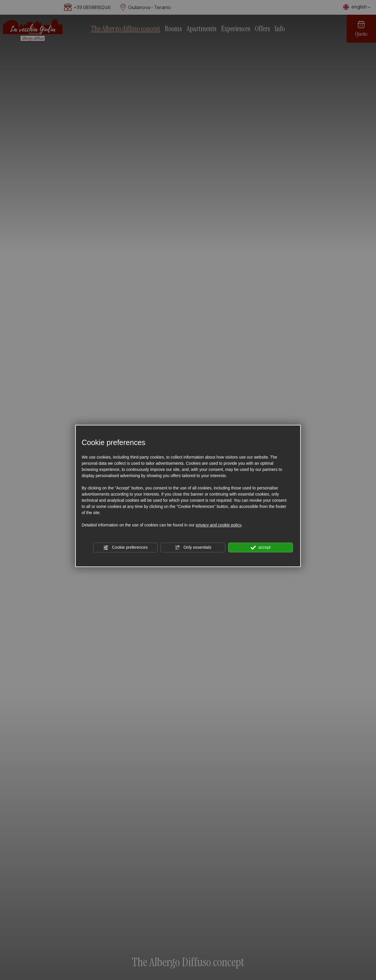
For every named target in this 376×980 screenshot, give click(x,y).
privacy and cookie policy (219, 525)
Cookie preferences (125, 548)
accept (261, 548)
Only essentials (193, 548)
